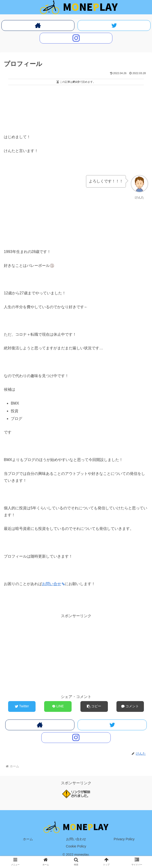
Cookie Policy (76, 846)
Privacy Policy (124, 839)
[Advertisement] (76, 101)
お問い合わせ (76, 839)
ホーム (28, 839)
